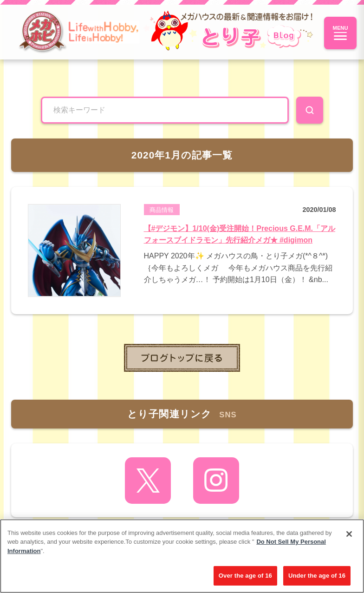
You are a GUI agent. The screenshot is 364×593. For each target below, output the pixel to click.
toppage (182, 358)
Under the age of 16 (317, 576)
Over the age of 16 (245, 576)
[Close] (349, 534)
